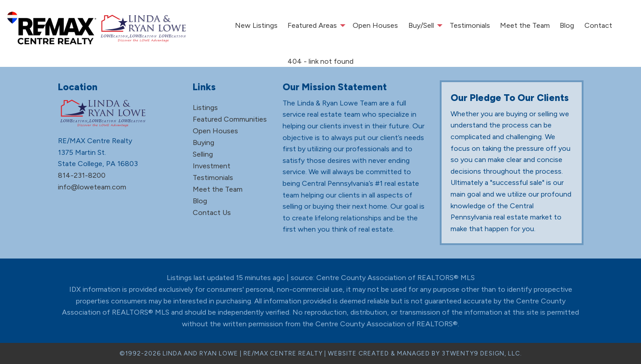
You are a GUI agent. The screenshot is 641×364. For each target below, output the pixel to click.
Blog (567, 25)
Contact (598, 25)
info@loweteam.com (92, 187)
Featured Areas (312, 25)
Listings (205, 107)
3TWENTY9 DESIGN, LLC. (482, 353)
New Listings (256, 25)
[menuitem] (256, 26)
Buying (203, 143)
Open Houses (375, 25)
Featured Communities (230, 119)
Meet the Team (525, 25)
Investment (212, 166)
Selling (203, 154)
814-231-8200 (82, 175)
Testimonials (470, 25)
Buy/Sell (421, 25)
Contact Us (212, 213)
